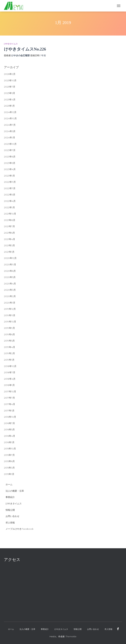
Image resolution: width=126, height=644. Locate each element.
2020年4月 (10, 284)
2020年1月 (10, 303)
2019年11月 (10, 315)
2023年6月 (10, 157)
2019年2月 (9, 353)
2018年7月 (10, 372)
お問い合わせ (12, 516)
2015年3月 (9, 468)
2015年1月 (9, 474)
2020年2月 (10, 296)
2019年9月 (9, 328)
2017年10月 (10, 391)
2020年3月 (10, 290)
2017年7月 (9, 398)
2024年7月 (10, 125)
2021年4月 (10, 239)
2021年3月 (9, 245)
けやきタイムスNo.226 (25, 49)
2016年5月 (9, 429)
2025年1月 (9, 106)
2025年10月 (10, 80)
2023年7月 (10, 150)
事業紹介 (10, 497)
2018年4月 (10, 379)
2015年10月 (10, 449)
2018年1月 (9, 385)
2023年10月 (10, 144)
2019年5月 (9, 341)
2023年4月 (10, 169)
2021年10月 (10, 214)
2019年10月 (10, 322)
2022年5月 (10, 195)
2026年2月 (10, 74)
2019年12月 (10, 309)
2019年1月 (9, 360)
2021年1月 (9, 252)
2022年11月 (10, 182)
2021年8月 (10, 220)
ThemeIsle (71, 636)
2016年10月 (10, 417)
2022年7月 (10, 188)
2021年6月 (9, 233)
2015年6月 (9, 461)
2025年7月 (10, 87)
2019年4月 (10, 347)
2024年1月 (10, 138)
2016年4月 (10, 436)
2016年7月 (9, 423)
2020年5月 (10, 277)
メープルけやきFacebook (20, 529)
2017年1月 (9, 411)
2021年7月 (9, 226)
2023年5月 (10, 163)
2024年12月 (10, 112)
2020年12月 (10, 258)
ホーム (9, 484)
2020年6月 (10, 271)
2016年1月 (9, 442)
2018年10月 (10, 366)
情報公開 (10, 510)
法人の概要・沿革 (15, 491)
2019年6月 (9, 334)
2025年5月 (10, 93)
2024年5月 (10, 131)
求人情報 (10, 523)
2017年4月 (10, 404)
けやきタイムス (11, 44)
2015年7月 (9, 455)
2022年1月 (9, 207)
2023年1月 (9, 176)
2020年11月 (10, 265)
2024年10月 (10, 118)
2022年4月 (10, 201)
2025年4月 (10, 100)
